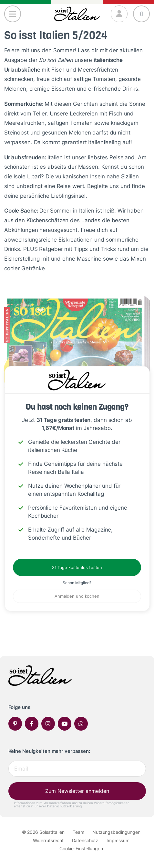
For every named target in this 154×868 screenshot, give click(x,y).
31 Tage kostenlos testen (77, 567)
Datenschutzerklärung (64, 806)
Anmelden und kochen (77, 596)
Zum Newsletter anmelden (77, 791)
